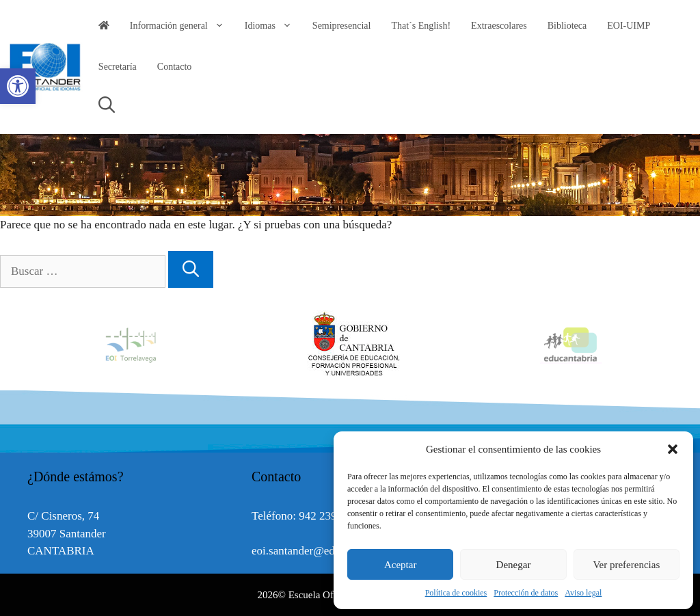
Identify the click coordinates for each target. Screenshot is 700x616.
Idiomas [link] (273, 26)
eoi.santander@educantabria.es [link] (324, 551)
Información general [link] (182, 26)
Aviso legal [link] (583, 593)
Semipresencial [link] (342, 26)
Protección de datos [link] (526, 593)
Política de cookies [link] (456, 593)
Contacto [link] (175, 67)
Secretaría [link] (118, 67)
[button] (673, 449)
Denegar (514, 565)
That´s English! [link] (421, 26)
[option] (351, 345)
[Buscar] (191, 269)
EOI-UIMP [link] (629, 26)
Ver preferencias (626, 565)
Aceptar (400, 565)
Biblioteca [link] (567, 26)
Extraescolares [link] (499, 26)
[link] (18, 86)
